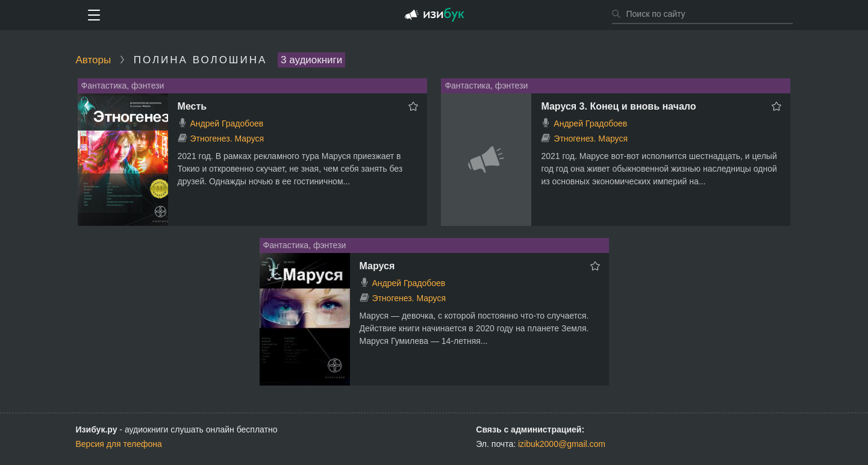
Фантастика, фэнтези (123, 86)
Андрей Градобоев (226, 123)
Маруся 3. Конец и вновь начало (618, 106)
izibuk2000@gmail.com (562, 444)
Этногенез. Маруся (227, 139)
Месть (192, 106)
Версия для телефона (119, 444)
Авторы (94, 60)
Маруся (377, 266)
